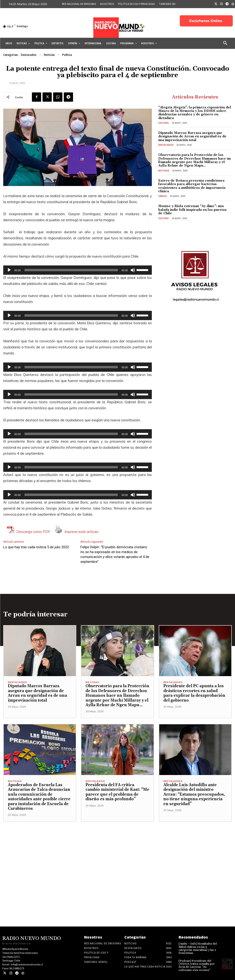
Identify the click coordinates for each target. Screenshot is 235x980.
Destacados (29, 55)
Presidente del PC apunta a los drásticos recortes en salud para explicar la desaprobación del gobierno (194, 693)
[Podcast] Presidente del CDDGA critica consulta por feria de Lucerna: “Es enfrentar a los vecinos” (197, 966)
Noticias (49, 55)
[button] (225, 43)
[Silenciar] (133, 270)
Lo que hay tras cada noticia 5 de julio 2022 (36, 547)
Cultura (163, 123)
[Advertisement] (117, 854)
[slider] (71, 270)
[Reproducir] (9, 270)
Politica (67, 55)
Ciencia (163, 196)
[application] (78, 270)
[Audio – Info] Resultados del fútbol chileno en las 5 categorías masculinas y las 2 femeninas (198, 948)
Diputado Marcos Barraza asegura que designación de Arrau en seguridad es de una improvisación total (192, 137)
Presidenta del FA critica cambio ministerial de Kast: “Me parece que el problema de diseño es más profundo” (117, 792)
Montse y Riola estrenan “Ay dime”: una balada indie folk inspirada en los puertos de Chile (192, 210)
